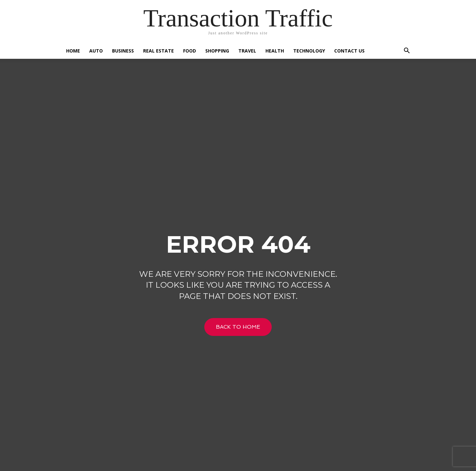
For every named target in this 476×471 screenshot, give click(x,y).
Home (73, 51)
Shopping (217, 51)
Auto (96, 51)
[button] (407, 51)
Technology (309, 51)
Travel (247, 51)
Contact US (349, 51)
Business (123, 51)
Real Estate (159, 51)
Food (190, 51)
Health (275, 51)
